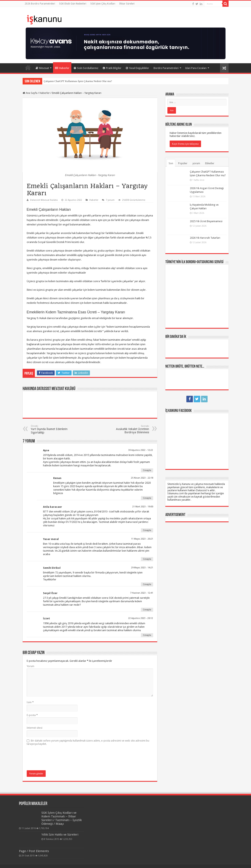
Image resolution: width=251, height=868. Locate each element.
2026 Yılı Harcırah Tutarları (205, 238)
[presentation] (58, 758)
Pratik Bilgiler (112, 68)
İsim (30, 702)
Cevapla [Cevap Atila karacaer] (147, 530)
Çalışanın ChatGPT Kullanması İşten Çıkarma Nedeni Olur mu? (78, 81)
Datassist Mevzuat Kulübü (44, 200)
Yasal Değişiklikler (138, 68)
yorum (196, 163)
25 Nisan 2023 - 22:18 (142, 478)
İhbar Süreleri (127, 4)
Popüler (183, 163)
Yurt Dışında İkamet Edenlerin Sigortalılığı (52, 429)
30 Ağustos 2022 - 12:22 (141, 450)
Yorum (30, 666)
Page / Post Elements (34, 842)
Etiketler (210, 163)
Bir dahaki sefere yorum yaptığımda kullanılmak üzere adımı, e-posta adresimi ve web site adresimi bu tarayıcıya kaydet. (88, 742)
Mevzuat (42, 68)
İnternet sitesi (35, 728)
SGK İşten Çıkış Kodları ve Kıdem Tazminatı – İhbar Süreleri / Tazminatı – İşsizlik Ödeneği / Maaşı (50, 816)
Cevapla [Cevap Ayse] (147, 470)
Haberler (62, 68)
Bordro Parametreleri (166, 68)
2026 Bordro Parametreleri (40, 4)
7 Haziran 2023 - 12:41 (142, 593)
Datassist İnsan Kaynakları (86, 861)
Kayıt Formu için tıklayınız (185, 144)
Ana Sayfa (28, 68)
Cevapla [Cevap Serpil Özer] (147, 610)
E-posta (32, 715)
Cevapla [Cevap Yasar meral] (147, 559)
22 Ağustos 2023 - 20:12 (141, 618)
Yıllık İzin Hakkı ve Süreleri (40, 831)
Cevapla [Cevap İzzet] (147, 635)
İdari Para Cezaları (196, 68)
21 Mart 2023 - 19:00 (143, 507)
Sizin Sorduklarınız (86, 68)
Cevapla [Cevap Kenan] (147, 498)
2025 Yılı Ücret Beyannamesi (206, 221)
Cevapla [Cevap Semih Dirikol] (147, 584)
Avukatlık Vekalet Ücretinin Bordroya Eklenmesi (128, 429)
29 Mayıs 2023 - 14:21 (142, 568)
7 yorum (110, 200)
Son (171, 163)
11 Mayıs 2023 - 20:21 (142, 539)
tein (226, 861)
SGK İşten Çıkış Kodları (103, 4)
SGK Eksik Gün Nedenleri (73, 4)
